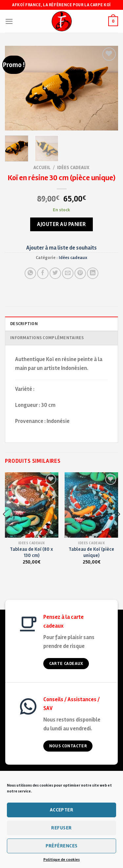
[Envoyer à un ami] (68, 273)
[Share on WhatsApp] (30, 273)
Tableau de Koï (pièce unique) (91, 552)
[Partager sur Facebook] (43, 273)
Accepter (62, 810)
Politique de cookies (61, 860)
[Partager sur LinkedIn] (93, 273)
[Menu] (9, 21)
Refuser (61, 828)
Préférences (62, 846)
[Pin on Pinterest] (80, 273)
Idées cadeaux (73, 168)
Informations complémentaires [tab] (47, 338)
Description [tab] (24, 324)
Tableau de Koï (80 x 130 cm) (31, 552)
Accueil (42, 168)
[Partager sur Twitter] (55, 273)
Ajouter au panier (61, 224)
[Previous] (5, 527)
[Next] (118, 527)
